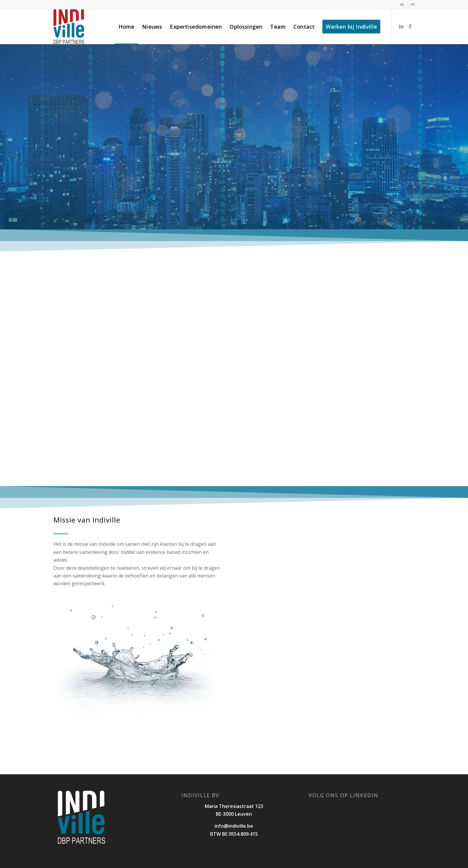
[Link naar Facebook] (410, 26)
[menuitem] (402, 4)
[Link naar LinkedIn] (401, 26)
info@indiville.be (234, 826)
